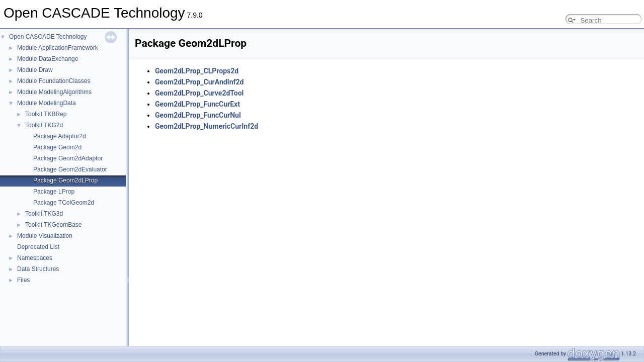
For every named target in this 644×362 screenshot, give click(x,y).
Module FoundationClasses (54, 81)
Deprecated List (38, 247)
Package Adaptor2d (60, 136)
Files (23, 280)
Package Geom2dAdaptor (68, 158)
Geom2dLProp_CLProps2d (197, 71)
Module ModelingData (47, 103)
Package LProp (54, 192)
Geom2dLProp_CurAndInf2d (199, 82)
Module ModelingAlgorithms (54, 92)
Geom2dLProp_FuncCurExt (197, 104)
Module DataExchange (48, 59)
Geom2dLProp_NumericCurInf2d (207, 126)
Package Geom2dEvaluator (70, 169)
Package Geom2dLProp (65, 180)
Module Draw (35, 70)
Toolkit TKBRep (46, 114)
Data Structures (38, 269)
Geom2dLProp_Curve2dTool (199, 93)
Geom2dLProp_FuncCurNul (198, 115)
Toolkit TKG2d (44, 125)
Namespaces (35, 258)
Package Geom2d (57, 147)
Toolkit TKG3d (44, 214)
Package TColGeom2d (64, 203)
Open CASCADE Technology (48, 37)
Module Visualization (45, 236)
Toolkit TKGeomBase (54, 225)
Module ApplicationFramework (58, 48)
